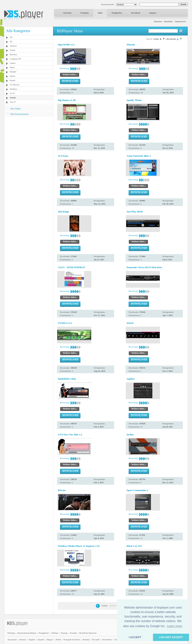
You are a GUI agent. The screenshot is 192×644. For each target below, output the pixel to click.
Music (12, 67)
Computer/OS (15, 59)
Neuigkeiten (117, 13)
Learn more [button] (175, 626)
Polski (58, 639)
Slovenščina (107, 639)
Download (136, 13)
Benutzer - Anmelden (163, 21)
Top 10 (13, 102)
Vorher (105, 606)
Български (12, 639)
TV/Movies (15, 85)
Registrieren (181, 21)
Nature (13, 76)
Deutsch (23, 639)
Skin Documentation (19, 114)
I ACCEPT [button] (135, 637)
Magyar (50, 639)
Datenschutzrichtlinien (27, 633)
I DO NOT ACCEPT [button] (171, 637)
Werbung (11, 633)
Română (86, 639)
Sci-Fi (12, 93)
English (32, 639)
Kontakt (73, 633)
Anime (13, 50)
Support (153, 13)
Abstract (13, 46)
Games (13, 63)
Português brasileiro (72, 639)
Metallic (13, 72)
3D (11, 41)
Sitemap (64, 633)
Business (13, 54)
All (11, 37)
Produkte (85, 13)
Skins (100, 13)
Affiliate (55, 633)
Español (41, 639)
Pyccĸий (96, 639)
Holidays (13, 89)
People (13, 80)
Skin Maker (15, 109)
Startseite (67, 13)
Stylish (13, 98)
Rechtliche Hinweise (88, 633)
